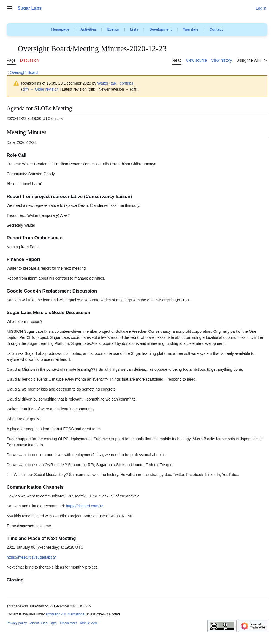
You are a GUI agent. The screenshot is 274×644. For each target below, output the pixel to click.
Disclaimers (68, 623)
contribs (127, 83)
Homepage (60, 29)
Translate (191, 29)
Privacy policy (17, 623)
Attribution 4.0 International (65, 614)
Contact (216, 29)
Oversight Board (24, 72)
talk (114, 83)
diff (25, 89)
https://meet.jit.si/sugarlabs (29, 557)
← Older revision (44, 89)
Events (113, 29)
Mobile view (89, 623)
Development (161, 29)
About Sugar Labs (43, 623)
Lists (134, 29)
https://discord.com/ (83, 506)
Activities (88, 29)
